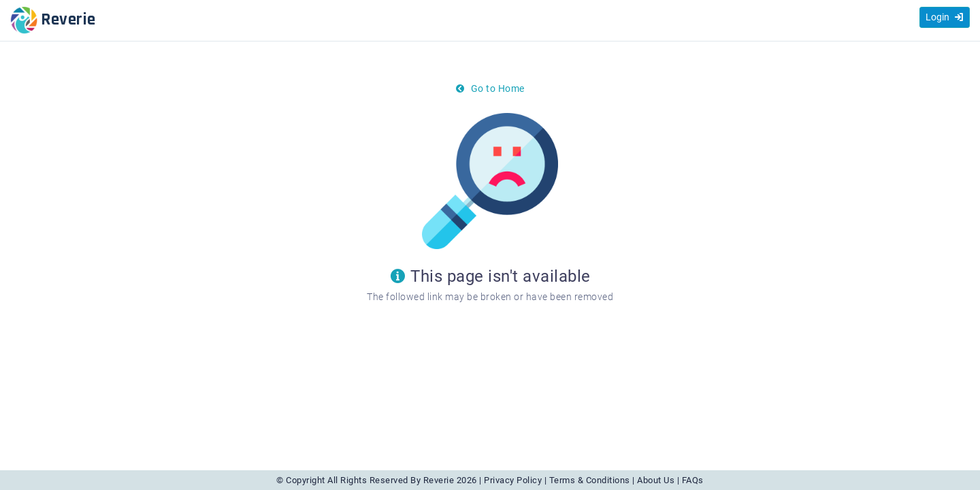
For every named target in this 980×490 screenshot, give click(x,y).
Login (945, 17)
